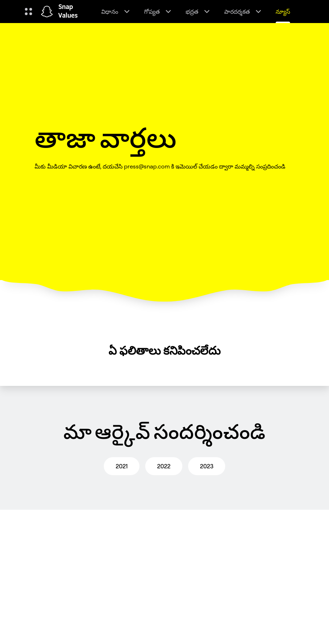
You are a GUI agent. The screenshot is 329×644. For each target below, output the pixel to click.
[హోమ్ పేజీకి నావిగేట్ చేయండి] (47, 12)
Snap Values (68, 12)
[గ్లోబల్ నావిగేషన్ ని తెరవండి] (28, 12)
